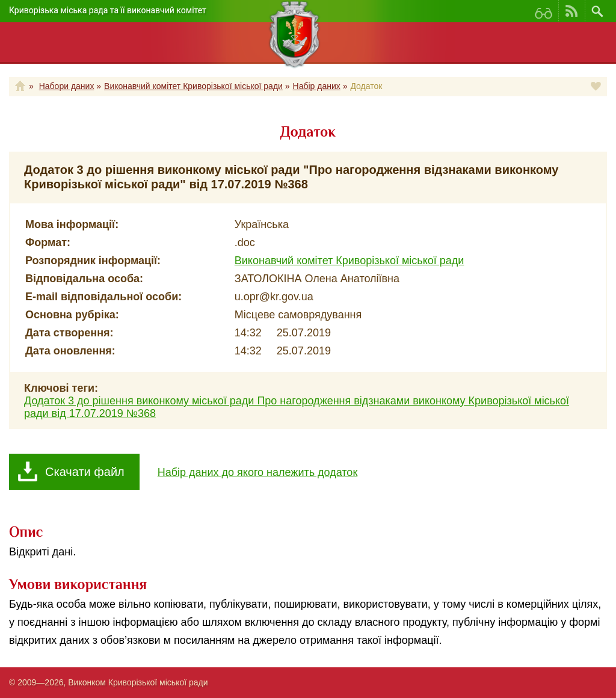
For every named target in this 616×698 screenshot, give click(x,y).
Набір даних (317, 86)
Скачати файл (85, 472)
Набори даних (67, 86)
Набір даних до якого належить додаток (258, 472)
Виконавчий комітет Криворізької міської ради (193, 86)
